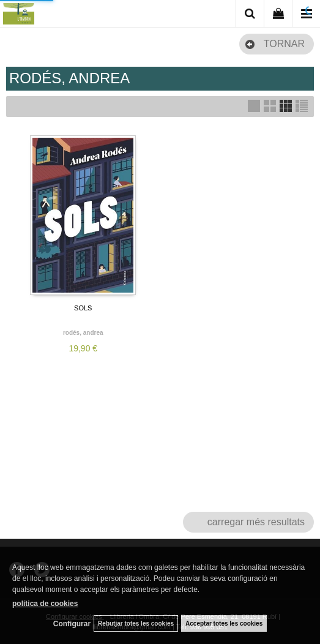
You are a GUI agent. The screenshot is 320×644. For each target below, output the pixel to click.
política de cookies (45, 604)
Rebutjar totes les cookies (136, 623)
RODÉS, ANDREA (83, 333)
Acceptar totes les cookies (224, 623)
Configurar (72, 624)
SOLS (83, 308)
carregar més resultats (256, 522)
